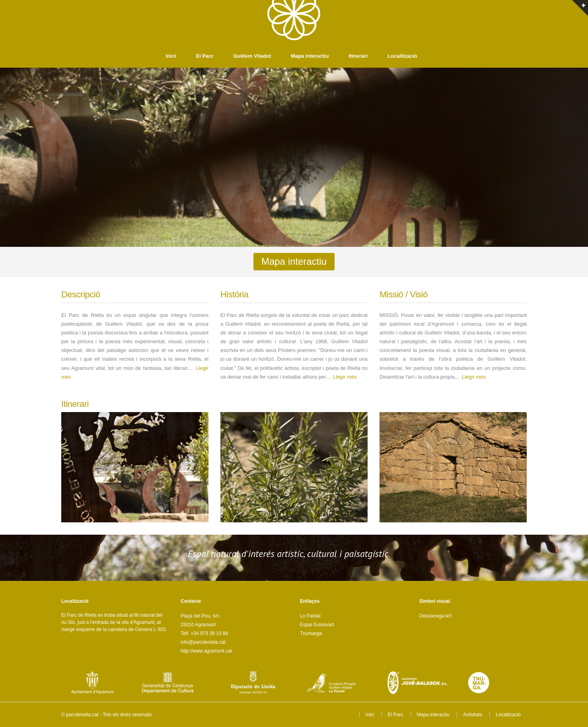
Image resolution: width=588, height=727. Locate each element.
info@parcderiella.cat (203, 642)
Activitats (473, 715)
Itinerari (358, 56)
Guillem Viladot (252, 56)
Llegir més (345, 377)
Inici (171, 56)
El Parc (205, 56)
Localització (402, 56)
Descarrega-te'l (435, 616)
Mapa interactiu (310, 56)
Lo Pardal (310, 616)
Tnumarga (311, 633)
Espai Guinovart (317, 625)
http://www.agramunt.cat (206, 651)
